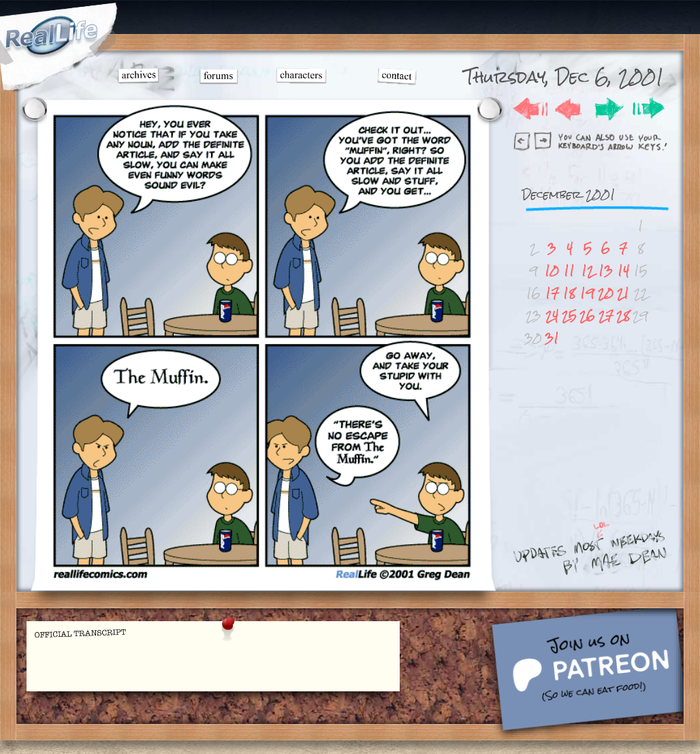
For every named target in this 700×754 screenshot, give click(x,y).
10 (552, 271)
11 (569, 271)
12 (588, 271)
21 (623, 293)
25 (569, 316)
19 (587, 293)
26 (587, 316)
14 (623, 271)
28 (623, 316)
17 (552, 293)
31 (552, 338)
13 (606, 271)
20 (606, 293)
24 (552, 316)
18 (569, 293)
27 (606, 316)
